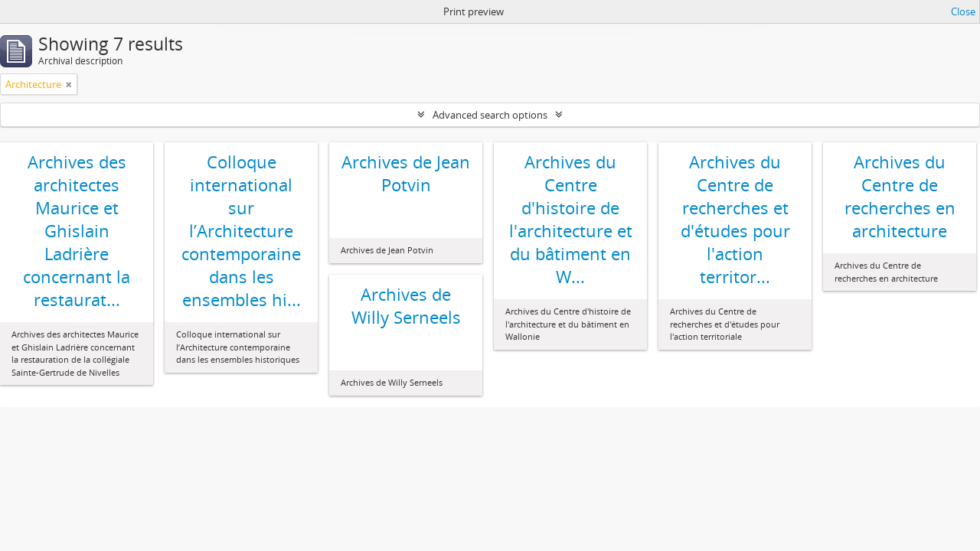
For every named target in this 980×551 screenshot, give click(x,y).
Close (963, 11)
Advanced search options (490, 115)
